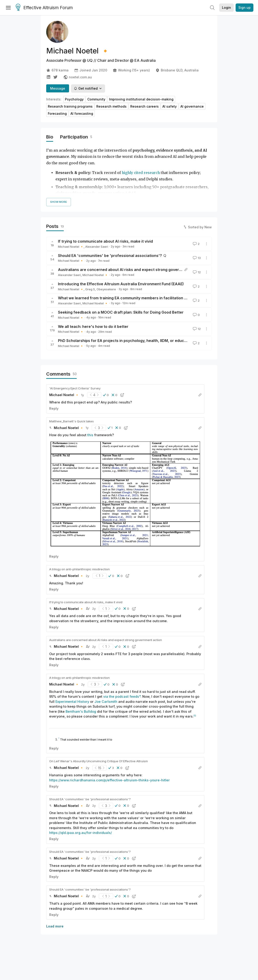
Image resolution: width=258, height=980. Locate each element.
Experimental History (72, 702)
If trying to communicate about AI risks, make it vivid (105, 241)
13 (196, 258)
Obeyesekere (106, 289)
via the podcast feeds (121, 696)
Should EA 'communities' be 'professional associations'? (110, 256)
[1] (195, 716)
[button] (106, 395)
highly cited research (141, 173)
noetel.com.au (78, 77)
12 (196, 272)
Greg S (90, 289)
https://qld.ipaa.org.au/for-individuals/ (80, 833)
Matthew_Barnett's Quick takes (71, 421)
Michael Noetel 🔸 (71, 247)
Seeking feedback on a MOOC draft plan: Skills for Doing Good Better (121, 312)
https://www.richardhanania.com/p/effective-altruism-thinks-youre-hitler (109, 780)
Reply (54, 408)
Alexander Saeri (97, 247)
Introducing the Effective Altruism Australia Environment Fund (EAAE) (121, 284)
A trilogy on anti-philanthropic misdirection (79, 569)
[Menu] (8, 8)
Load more (55, 926)
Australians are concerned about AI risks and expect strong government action (131, 270)
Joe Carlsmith (106, 702)
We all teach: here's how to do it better (93, 327)
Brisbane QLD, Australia (177, 70)
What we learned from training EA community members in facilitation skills (126, 298)
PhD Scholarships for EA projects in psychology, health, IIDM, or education (126, 341)
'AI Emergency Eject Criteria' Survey (75, 388)
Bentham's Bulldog (81, 711)
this (90, 435)
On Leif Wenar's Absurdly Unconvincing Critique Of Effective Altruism (99, 761)
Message (58, 88)
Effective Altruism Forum (44, 8)
